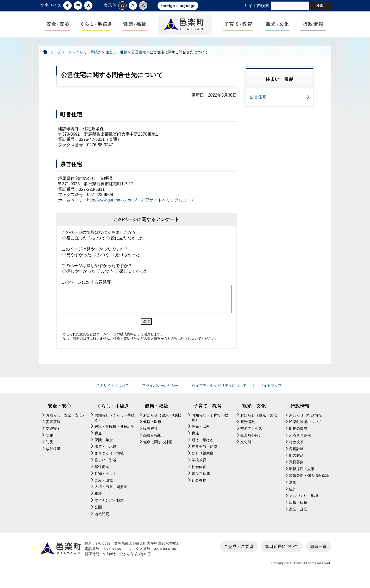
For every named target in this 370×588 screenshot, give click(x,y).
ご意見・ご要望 (239, 555)
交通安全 (53, 437)
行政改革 (296, 450)
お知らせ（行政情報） (307, 424)
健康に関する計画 (158, 450)
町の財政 (296, 464)
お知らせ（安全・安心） (66, 424)
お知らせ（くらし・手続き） (115, 426)
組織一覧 (318, 555)
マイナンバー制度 (109, 509)
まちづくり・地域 (109, 462)
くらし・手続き (89, 61)
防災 (49, 450)
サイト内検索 (257, 6)
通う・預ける (203, 448)
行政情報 (300, 415)
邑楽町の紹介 (251, 444)
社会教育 (199, 489)
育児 (195, 442)
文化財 (246, 450)
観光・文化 (254, 415)
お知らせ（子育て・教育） (210, 426)
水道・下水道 (105, 455)
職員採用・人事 (302, 478)
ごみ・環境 (104, 489)
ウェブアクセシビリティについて (219, 394)
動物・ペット (105, 482)
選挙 (293, 491)
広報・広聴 (298, 511)
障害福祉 (150, 437)
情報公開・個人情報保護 (309, 484)
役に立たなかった (127, 247)
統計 (293, 498)
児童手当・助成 (204, 455)
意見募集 (296, 471)
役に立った (77, 247)
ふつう (99, 247)
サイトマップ (271, 394)
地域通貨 (102, 522)
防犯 (49, 444)
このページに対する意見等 (86, 291)
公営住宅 (139, 61)
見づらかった (127, 263)
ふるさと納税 (300, 444)
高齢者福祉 (152, 444)
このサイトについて (112, 394)
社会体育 (199, 475)
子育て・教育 (208, 415)
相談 (98, 502)
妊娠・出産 (201, 435)
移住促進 (102, 475)
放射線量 (53, 457)
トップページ (61, 61)
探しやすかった (81, 280)
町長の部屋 (298, 437)
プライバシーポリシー (160, 394)
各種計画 (296, 457)
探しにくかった (134, 280)
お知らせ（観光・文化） (260, 424)
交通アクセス (251, 437)
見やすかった (79, 263)
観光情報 (248, 430)
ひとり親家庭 (203, 462)
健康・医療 (152, 430)
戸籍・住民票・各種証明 (115, 435)
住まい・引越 (116, 61)
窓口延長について (282, 555)
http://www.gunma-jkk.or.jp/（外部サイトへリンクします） (141, 209)
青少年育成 (201, 482)
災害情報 (53, 430)
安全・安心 (59, 415)
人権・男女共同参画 (111, 495)
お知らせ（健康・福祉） (163, 424)
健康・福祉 (156, 415)
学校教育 (199, 469)
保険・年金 (104, 448)
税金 (98, 442)
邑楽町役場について (305, 430)
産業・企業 (298, 518)
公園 (98, 516)
